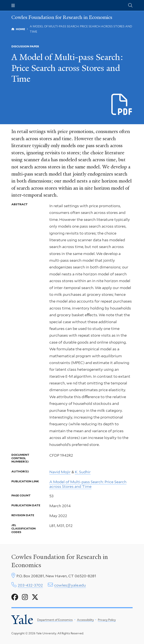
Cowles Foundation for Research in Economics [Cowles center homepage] (60, 561)
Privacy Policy (107, 620)
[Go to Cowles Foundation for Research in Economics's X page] (35, 597)
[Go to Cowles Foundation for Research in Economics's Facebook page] (15, 597)
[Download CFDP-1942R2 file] (122, 105)
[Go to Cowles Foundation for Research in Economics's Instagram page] (25, 597)
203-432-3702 (30, 585)
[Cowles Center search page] (130, 5)
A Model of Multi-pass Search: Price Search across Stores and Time (88, 484)
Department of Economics (55, 620)
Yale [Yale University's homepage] (22, 620)
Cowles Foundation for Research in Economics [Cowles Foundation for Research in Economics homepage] (62, 17)
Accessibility (85, 620)
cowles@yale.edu (70, 585)
